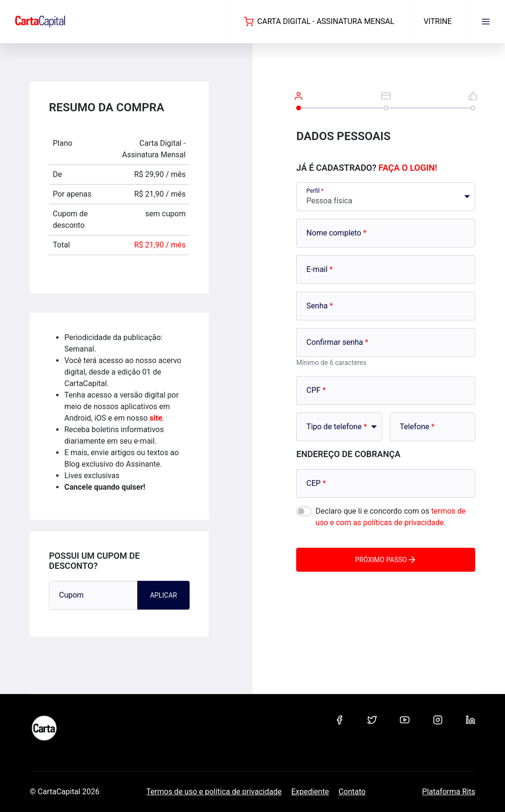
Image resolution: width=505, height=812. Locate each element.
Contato (352, 792)
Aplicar (163, 595)
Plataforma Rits (449, 792)
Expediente (310, 792)
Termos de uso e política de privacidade (214, 792)
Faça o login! (408, 168)
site (156, 418)
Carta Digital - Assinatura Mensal (319, 22)
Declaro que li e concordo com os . (391, 517)
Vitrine (438, 21)
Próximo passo (386, 560)
